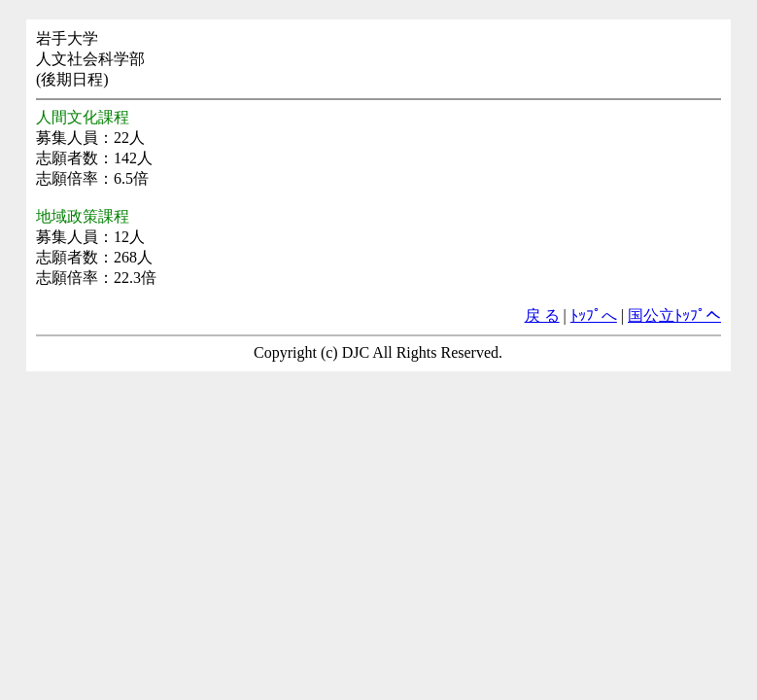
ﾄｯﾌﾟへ (594, 315)
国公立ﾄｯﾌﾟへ (674, 315)
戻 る (542, 315)
